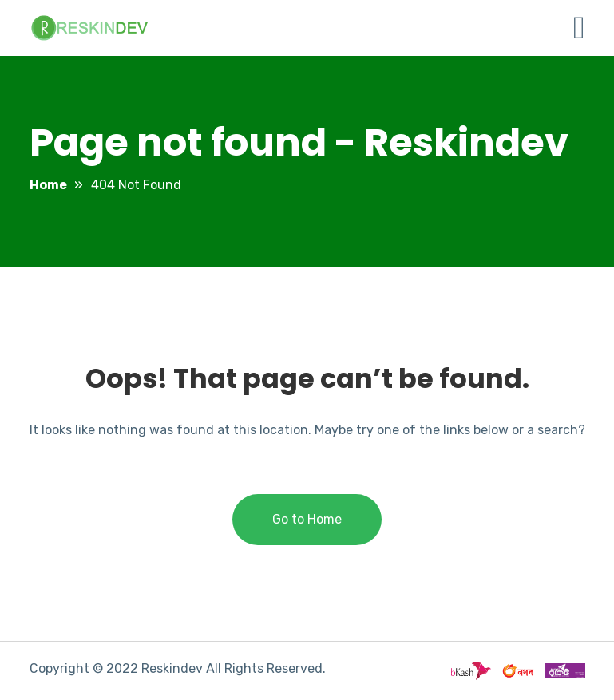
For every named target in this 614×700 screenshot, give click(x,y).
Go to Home (307, 519)
